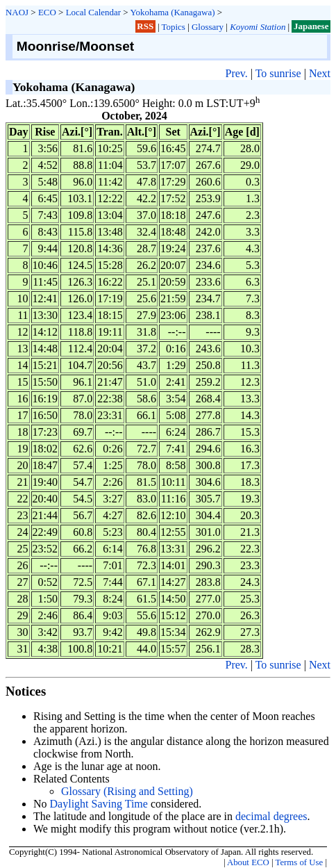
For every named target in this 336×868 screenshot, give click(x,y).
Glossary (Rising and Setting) (127, 791)
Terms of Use (299, 862)
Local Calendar (93, 12)
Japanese (311, 27)
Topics (174, 27)
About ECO (248, 862)
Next (320, 73)
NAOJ (17, 12)
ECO (47, 12)
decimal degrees (271, 816)
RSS (145, 27)
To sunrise (278, 73)
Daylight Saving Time (99, 804)
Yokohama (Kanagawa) (172, 12)
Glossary (208, 27)
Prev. (236, 73)
